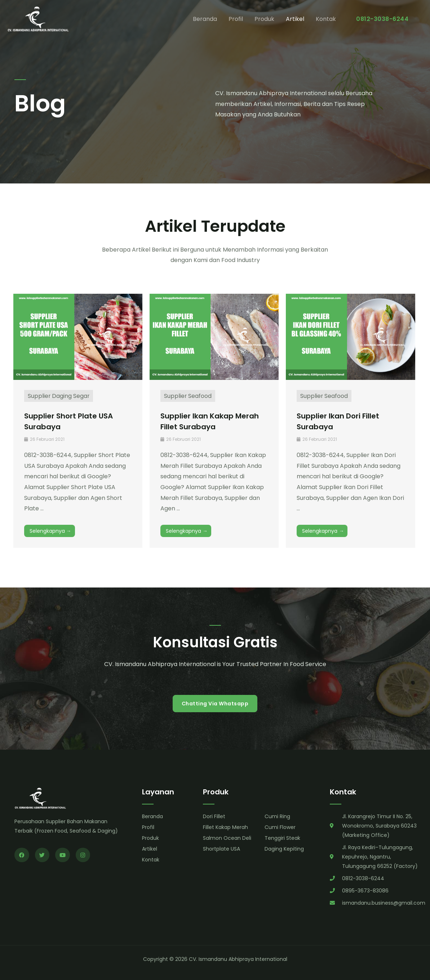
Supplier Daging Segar (59, 396)
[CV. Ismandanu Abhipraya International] (40, 19)
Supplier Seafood (188, 396)
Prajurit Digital (11, 962)
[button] (382, 20)
